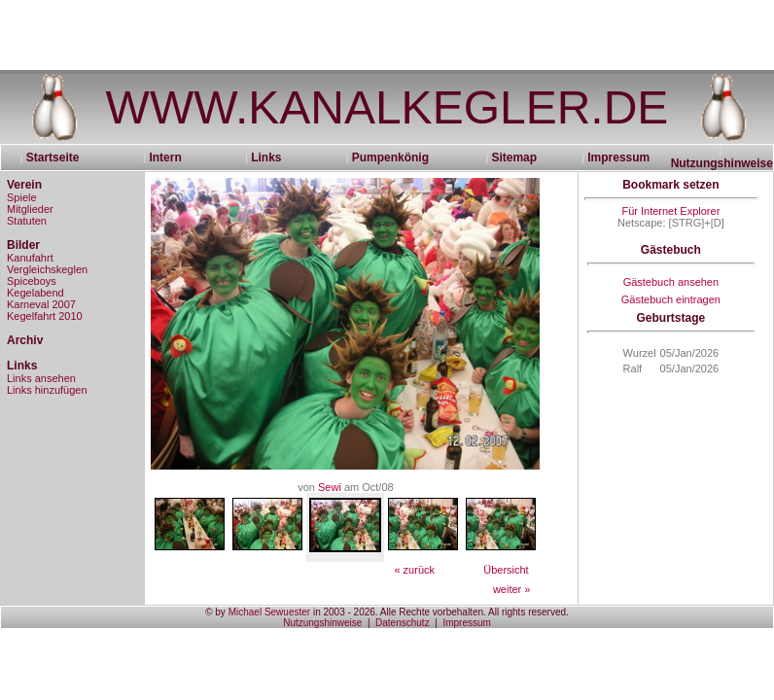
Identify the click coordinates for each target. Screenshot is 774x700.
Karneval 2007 (41, 304)
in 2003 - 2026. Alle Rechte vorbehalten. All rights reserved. (440, 612)
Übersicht (506, 570)
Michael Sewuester (269, 612)
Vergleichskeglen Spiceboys (47, 275)
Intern (165, 157)
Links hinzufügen (47, 390)
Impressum (618, 157)
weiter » (512, 589)
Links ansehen (41, 378)
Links (266, 157)
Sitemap (514, 157)
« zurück (414, 570)
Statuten (27, 221)
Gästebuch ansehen (671, 282)
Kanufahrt (30, 258)
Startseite (59, 157)
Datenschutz (403, 623)
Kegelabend (35, 293)
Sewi (330, 487)
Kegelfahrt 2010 (45, 316)
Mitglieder (30, 209)
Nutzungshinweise (722, 163)
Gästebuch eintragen (671, 299)
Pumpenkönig (390, 157)
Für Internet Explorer (670, 211)
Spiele (22, 197)
